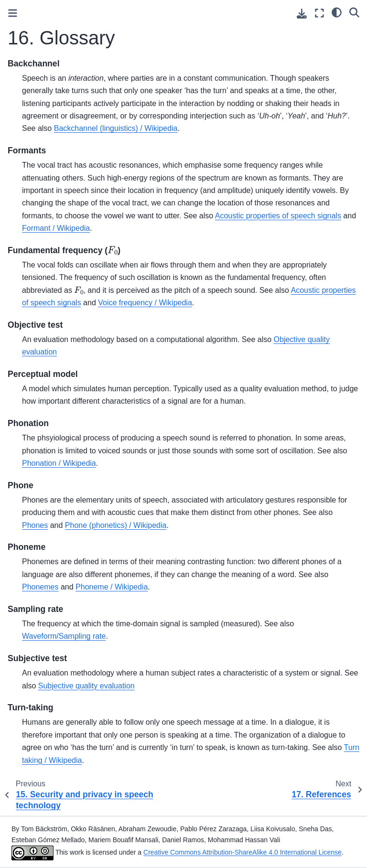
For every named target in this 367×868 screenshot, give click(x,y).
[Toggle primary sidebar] (13, 13)
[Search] (354, 12)
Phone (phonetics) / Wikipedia (116, 525)
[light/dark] (337, 12)
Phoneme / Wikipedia (112, 587)
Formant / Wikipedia (56, 228)
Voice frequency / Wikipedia (145, 303)
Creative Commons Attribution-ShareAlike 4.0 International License (243, 852)
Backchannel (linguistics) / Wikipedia (116, 128)
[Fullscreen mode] (319, 13)
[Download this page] (302, 14)
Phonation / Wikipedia (59, 463)
